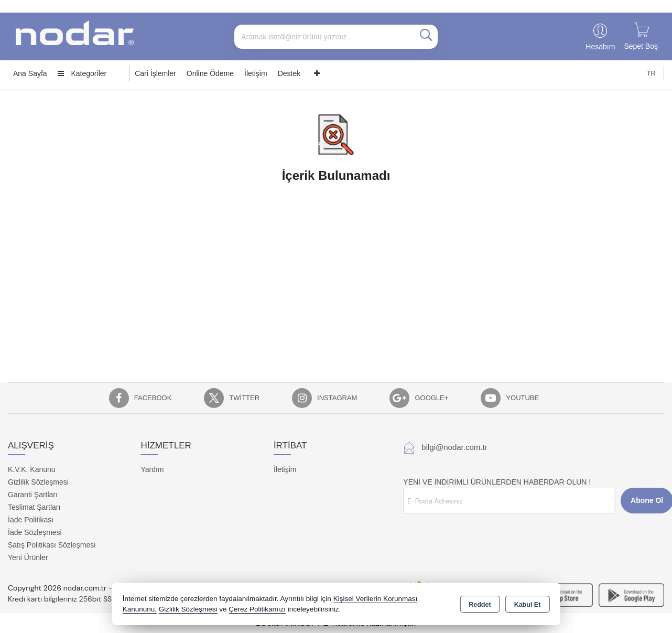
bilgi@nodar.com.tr (454, 447)
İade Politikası (31, 520)
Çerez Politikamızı (257, 609)
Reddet (480, 605)
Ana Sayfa (30, 73)
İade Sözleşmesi (35, 532)
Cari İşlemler (155, 73)
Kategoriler (82, 73)
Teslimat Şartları (34, 507)
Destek (289, 73)
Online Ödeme (210, 73)
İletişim (256, 73)
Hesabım (600, 47)
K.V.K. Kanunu (32, 469)
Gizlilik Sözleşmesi (38, 482)
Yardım (152, 469)
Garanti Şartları (33, 495)
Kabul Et (528, 605)
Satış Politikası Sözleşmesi (52, 545)
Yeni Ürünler (28, 557)
